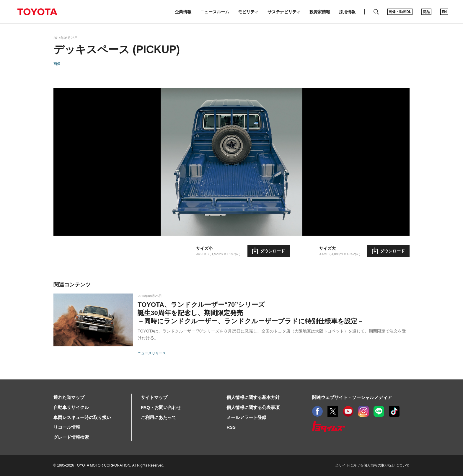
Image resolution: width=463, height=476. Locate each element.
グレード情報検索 (71, 437)
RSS (231, 427)
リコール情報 (67, 427)
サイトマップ (154, 397)
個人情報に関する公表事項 (253, 407)
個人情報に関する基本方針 (253, 397)
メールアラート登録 (246, 417)
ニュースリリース (152, 353)
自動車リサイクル (71, 407)
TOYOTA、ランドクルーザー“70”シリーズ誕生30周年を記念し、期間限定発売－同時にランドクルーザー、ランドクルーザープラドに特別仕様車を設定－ (251, 313)
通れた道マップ (69, 397)
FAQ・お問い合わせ (161, 407)
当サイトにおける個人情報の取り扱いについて (372, 465)
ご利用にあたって (159, 417)
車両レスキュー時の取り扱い (82, 417)
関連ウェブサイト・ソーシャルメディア (352, 397)
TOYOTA (37, 12)
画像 (57, 64)
